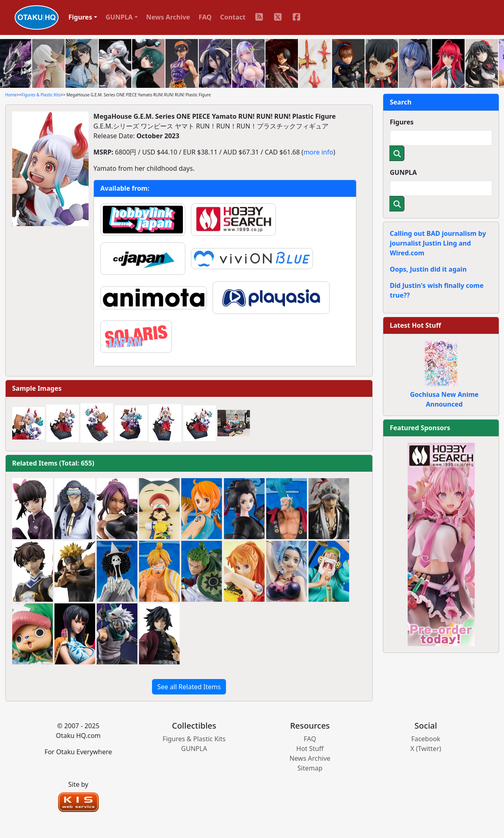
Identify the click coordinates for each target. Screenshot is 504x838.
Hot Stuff (310, 749)
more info (318, 152)
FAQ (205, 17)
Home (11, 95)
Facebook (426, 739)
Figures (402, 122)
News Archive (168, 17)
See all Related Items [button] (189, 687)
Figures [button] (80, 17)
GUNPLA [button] (119, 17)
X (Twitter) (426, 749)
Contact (233, 17)
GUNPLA (403, 172)
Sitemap (310, 768)
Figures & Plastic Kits (41, 95)
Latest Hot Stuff (415, 325)
